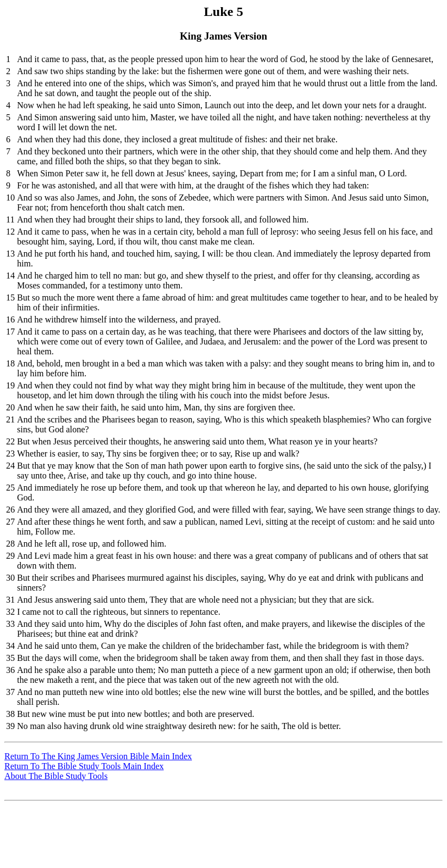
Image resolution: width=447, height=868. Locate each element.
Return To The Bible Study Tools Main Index (84, 766)
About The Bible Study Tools (56, 776)
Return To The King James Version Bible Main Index (98, 756)
